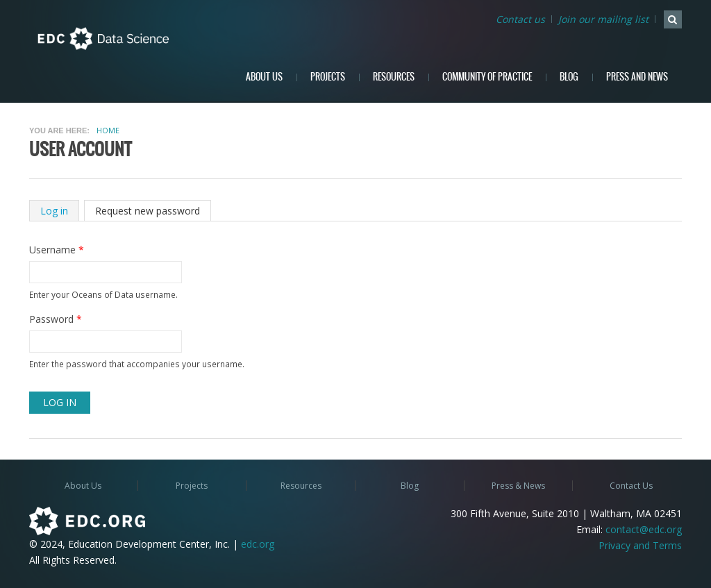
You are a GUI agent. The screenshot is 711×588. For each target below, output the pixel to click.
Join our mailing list (603, 19)
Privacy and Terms (640, 545)
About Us (264, 77)
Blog (569, 77)
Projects (328, 77)
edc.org (258, 544)
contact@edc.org (644, 529)
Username (57, 250)
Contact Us (631, 486)
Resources (394, 77)
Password (56, 319)
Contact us (520, 19)
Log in (60, 211)
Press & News (518, 486)
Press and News (637, 77)
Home (108, 130)
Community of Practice (487, 77)
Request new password (148, 211)
